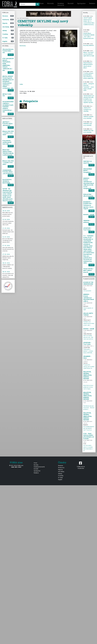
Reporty (60, 470)
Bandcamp (23, 46)
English (60, 480)
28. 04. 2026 (6, 211)
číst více (11, 55)
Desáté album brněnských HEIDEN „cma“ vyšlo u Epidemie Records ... (89, 35)
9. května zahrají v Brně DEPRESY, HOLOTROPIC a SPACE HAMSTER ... (89, 75)
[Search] (29, 4)
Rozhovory (61, 468)
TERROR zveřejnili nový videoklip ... (88, 117)
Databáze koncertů (61, 4)
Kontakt (71, 3)
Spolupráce (81, 3)
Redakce (36, 473)
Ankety (60, 474)
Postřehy (61, 476)
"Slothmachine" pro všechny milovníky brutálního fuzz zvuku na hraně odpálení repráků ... (89, 98)
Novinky (51, 3)
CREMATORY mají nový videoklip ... (88, 131)
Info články (61, 472)
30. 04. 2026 (6, 219)
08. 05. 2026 (6, 263)
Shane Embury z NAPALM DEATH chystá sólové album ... (88, 65)
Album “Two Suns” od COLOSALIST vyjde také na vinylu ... (89, 54)
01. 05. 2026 (6, 228)
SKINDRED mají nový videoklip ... (88, 124)
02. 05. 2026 (6, 237)
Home (42, 3)
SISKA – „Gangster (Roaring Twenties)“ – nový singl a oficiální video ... (89, 86)
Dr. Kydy (60, 477)
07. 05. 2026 (6, 246)
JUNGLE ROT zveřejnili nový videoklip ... (88, 109)
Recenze (61, 466)
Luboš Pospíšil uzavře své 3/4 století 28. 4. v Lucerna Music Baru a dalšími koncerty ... (89, 21)
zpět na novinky (23, 18)
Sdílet (21, 84)
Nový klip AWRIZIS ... (89, 45)
